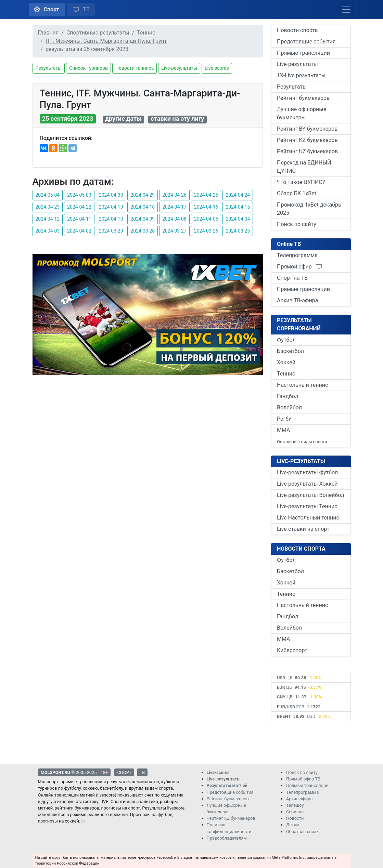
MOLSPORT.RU (55, 772)
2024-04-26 (174, 195)
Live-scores (217, 68)
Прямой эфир (299, 267)
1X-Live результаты (301, 75)
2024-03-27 (174, 231)
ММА (284, 430)
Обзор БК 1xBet (297, 193)
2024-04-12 (48, 219)
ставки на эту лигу (177, 119)
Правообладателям (227, 838)
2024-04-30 (111, 195)
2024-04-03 (48, 231)
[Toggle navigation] (346, 10)
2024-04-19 (111, 207)
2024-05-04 (48, 195)
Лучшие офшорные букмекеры (302, 113)
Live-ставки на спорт (303, 529)
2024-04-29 (143, 195)
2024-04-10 (111, 219)
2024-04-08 (174, 219)
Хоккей (286, 362)
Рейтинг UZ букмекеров (307, 151)
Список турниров (88, 68)
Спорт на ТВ (292, 278)
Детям (293, 825)
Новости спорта (297, 30)
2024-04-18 (143, 207)
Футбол (286, 340)
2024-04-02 (79, 231)
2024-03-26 (206, 231)
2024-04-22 (79, 207)
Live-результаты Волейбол (311, 495)
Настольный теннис (302, 385)
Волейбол (289, 407)
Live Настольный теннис (308, 518)
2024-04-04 (238, 219)
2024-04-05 (206, 219)
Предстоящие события (306, 42)
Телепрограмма (297, 255)
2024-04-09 (143, 219)
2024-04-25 (206, 195)
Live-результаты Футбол (307, 472)
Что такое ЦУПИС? (301, 182)
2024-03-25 (238, 231)
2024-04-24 (238, 195)
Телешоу (295, 805)
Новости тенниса (135, 68)
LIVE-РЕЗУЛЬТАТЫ (301, 461)
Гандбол (288, 396)
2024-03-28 (143, 231)
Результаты (49, 68)
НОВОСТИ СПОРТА (301, 549)
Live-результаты (179, 68)
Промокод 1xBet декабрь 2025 (309, 209)
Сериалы (295, 812)
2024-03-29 (111, 231)
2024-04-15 (238, 207)
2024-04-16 (206, 207)
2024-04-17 (174, 207)
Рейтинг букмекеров (303, 98)
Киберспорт (292, 650)
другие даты (123, 119)
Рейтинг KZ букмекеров (307, 140)
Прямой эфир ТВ (303, 779)
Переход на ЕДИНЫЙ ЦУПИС (304, 167)
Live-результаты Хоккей (307, 484)
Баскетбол (290, 351)
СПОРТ (124, 772)
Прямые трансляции (303, 53)
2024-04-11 (79, 219)
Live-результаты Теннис (307, 506)
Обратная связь (302, 832)
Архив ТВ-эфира (297, 300)
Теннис (286, 374)
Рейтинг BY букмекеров (307, 129)
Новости (295, 818)
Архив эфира (299, 799)
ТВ (81, 9)
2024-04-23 (48, 207)
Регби (284, 419)
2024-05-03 (79, 195)
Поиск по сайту (297, 224)
